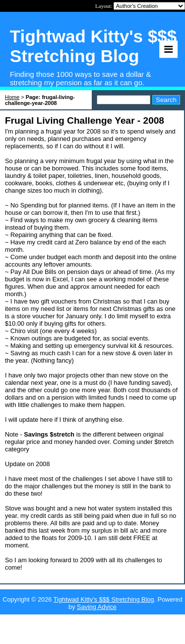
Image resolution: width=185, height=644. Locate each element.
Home (12, 97)
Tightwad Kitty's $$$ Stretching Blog (104, 599)
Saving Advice (97, 607)
